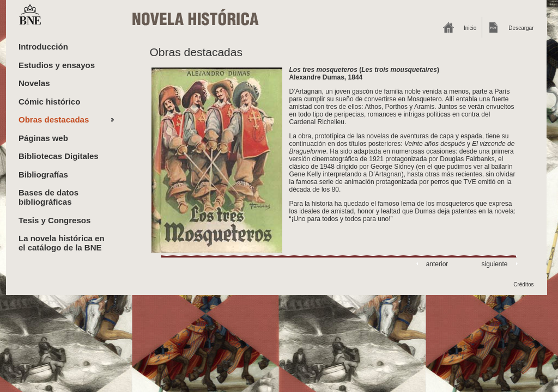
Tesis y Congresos (54, 220)
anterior (437, 264)
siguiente (494, 264)
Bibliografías (43, 174)
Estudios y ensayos (57, 65)
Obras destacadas (54, 120)
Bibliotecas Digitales (59, 156)
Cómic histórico (49, 102)
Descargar (521, 28)
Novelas (34, 83)
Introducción (43, 47)
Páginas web (43, 138)
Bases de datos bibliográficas (48, 197)
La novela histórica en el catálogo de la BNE (62, 243)
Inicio (470, 28)
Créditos (523, 284)
